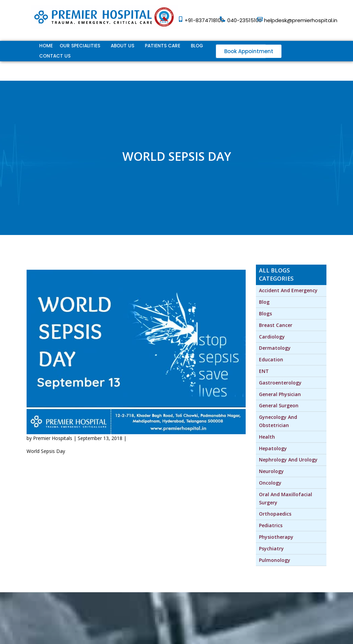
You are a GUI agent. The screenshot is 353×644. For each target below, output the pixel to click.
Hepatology (273, 448)
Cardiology (272, 337)
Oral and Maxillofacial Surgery (286, 498)
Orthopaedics (275, 514)
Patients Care (163, 46)
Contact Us (55, 56)
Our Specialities (80, 46)
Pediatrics (271, 525)
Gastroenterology (280, 383)
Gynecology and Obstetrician (279, 421)
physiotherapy (276, 537)
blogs (265, 313)
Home (46, 46)
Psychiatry (271, 548)
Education (271, 359)
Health (267, 437)
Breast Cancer (276, 325)
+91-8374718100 (204, 20)
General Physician (280, 394)
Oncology (270, 483)
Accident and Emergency (288, 290)
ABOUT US (122, 46)
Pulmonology (275, 560)
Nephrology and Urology (288, 460)
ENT (264, 371)
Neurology (271, 471)
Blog (197, 46)
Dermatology (275, 348)
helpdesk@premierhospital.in (301, 20)
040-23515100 (244, 20)
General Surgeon (279, 405)
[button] (249, 51)
